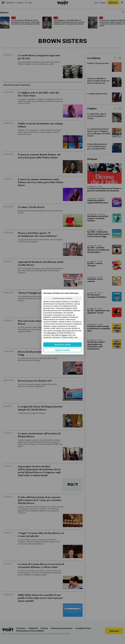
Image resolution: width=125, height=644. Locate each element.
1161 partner (51, 333)
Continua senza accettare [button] (62, 298)
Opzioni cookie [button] (63, 350)
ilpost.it (64, 335)
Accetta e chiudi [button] (62, 345)
